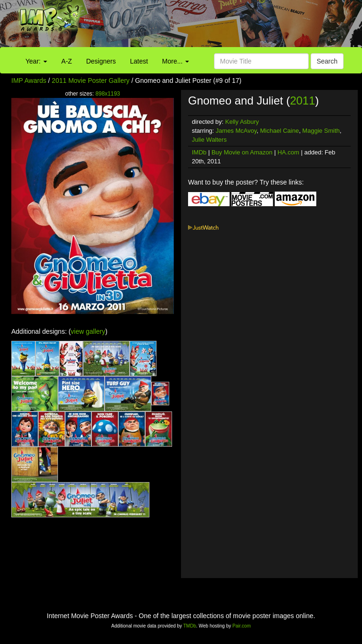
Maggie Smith (321, 131)
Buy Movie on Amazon (242, 152)
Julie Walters (209, 140)
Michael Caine (280, 131)
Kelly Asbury (242, 122)
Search (327, 61)
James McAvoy (236, 131)
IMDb (199, 152)
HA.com (288, 152)
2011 (302, 101)
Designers (101, 61)
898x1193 (107, 94)
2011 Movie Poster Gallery (91, 80)
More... (176, 61)
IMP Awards (29, 80)
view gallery (88, 331)
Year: (36, 61)
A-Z (67, 61)
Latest (139, 61)
